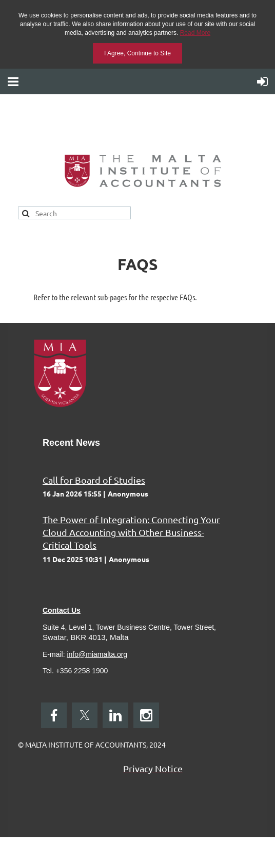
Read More (195, 33)
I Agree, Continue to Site (137, 53)
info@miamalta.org (97, 654)
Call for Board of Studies (94, 480)
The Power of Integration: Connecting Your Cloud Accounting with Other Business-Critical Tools (131, 532)
